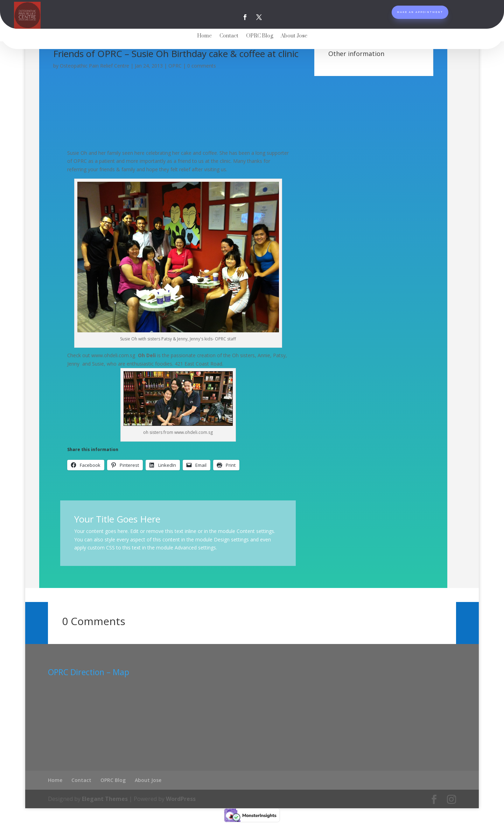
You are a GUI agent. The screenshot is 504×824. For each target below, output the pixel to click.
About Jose (294, 36)
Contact (229, 36)
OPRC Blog (260, 36)
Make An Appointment (420, 15)
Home (204, 36)
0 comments (202, 66)
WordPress (181, 798)
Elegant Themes (105, 798)
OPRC (175, 66)
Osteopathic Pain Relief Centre (94, 66)
